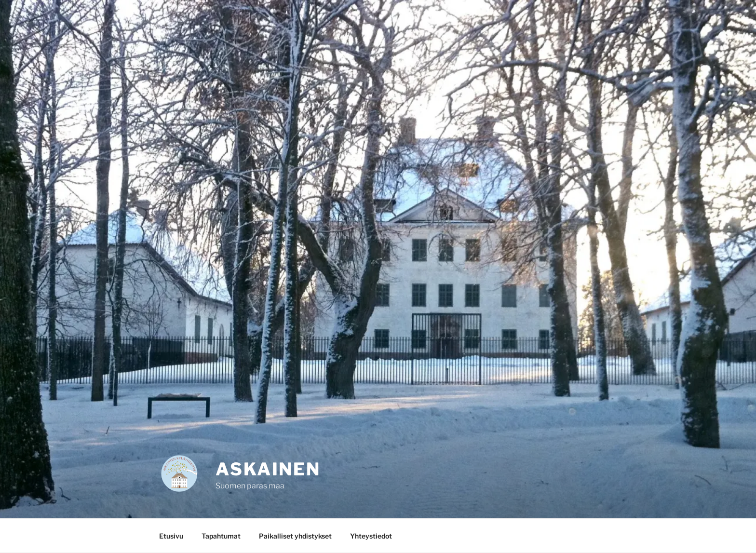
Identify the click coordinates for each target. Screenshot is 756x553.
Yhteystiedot (371, 536)
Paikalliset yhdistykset (295, 536)
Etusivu (171, 536)
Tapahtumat (221, 536)
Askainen (268, 469)
